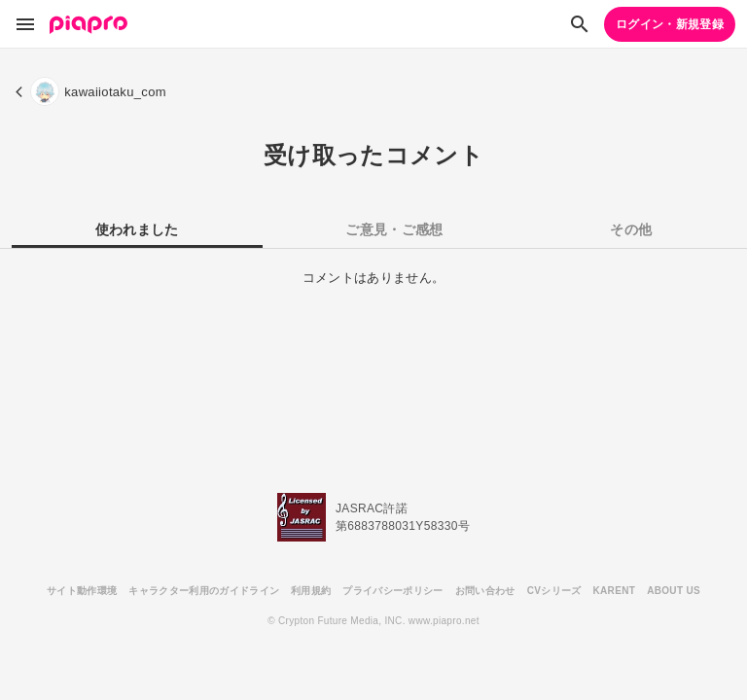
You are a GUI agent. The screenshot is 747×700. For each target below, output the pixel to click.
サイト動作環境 (82, 591)
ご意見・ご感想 (394, 229)
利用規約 (311, 591)
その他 (631, 229)
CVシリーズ (554, 591)
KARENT (615, 591)
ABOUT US (674, 591)
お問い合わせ (485, 591)
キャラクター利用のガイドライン (204, 591)
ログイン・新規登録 (670, 24)
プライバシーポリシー (392, 591)
